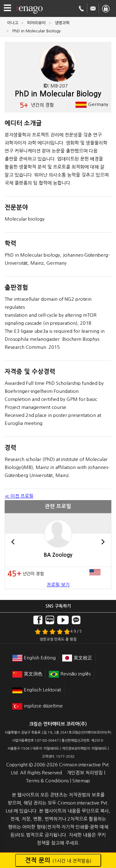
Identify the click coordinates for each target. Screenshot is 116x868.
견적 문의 (58, 860)
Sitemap (81, 781)
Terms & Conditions (47, 781)
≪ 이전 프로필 (19, 496)
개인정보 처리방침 (85, 773)
